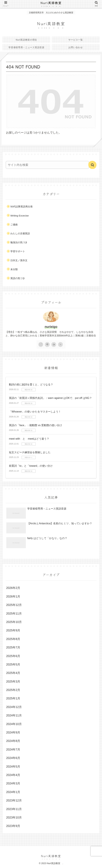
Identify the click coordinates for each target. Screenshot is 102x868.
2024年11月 (14, 715)
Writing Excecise (20, 216)
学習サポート (18, 251)
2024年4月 (13, 775)
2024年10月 (14, 724)
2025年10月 (14, 622)
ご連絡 (14, 225)
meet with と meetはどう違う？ (29, 439)
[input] (47, 165)
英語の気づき (18, 278)
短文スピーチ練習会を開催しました (30, 452)
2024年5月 (13, 767)
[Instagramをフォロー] (41, 345)
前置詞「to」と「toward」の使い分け (31, 466)
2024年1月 (13, 792)
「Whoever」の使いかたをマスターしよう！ (35, 412)
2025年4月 (13, 673)
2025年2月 (13, 690)
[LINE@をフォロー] (47, 345)
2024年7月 (13, 750)
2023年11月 (14, 809)
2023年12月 (14, 800)
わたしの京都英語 (20, 233)
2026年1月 (13, 597)
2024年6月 (13, 758)
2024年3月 (13, 783)
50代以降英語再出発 (22, 206)
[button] (92, 165)
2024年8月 (13, 741)
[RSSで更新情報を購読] (60, 345)
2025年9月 (13, 630)
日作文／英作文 (19, 260)
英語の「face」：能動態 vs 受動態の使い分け (35, 425)
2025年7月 (13, 647)
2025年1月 (13, 698)
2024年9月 (13, 733)
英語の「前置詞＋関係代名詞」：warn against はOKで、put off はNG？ (50, 398)
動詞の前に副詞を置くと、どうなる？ (31, 385)
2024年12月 (14, 707)
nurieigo (51, 327)
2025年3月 (13, 682)
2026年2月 (13, 588)
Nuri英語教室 (53, 3)
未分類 (14, 269)
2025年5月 (13, 665)
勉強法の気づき (19, 242)
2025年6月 (13, 656)
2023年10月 (14, 818)
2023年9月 (13, 826)
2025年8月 (13, 639)
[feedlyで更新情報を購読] (54, 345)
